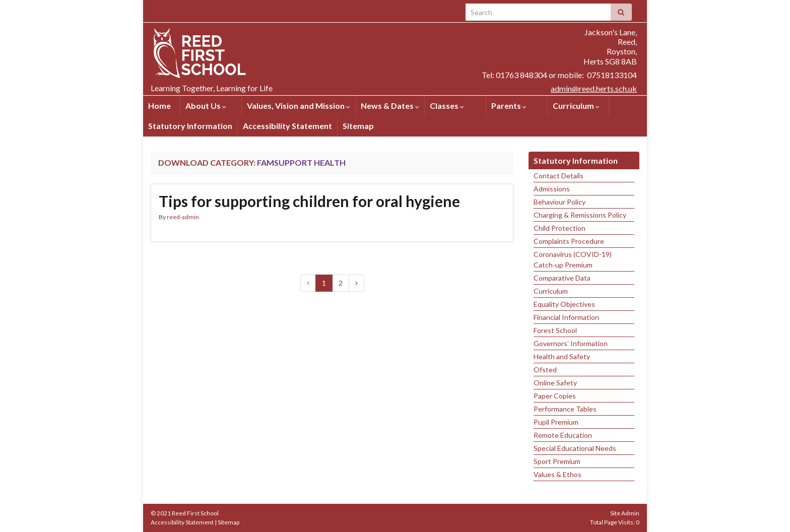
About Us (206, 106)
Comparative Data (562, 278)
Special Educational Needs (575, 448)
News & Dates (390, 106)
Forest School (555, 330)
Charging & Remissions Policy (580, 215)
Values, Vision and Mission (299, 106)
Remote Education (563, 435)
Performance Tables (565, 409)
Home (159, 106)
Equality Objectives (564, 304)
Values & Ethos (557, 474)
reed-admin (183, 217)
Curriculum (576, 106)
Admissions (552, 189)
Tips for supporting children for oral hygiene (309, 201)
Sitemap (358, 126)
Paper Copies (555, 396)
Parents (509, 106)
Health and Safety (562, 356)
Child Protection (559, 228)
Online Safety (555, 383)
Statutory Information (190, 126)
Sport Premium (557, 461)
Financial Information (566, 317)
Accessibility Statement (287, 126)
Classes (447, 106)
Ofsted (545, 370)
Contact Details (558, 176)
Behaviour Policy (559, 202)
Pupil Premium (556, 422)
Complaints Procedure (569, 241)
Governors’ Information (571, 343)
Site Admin (625, 513)
